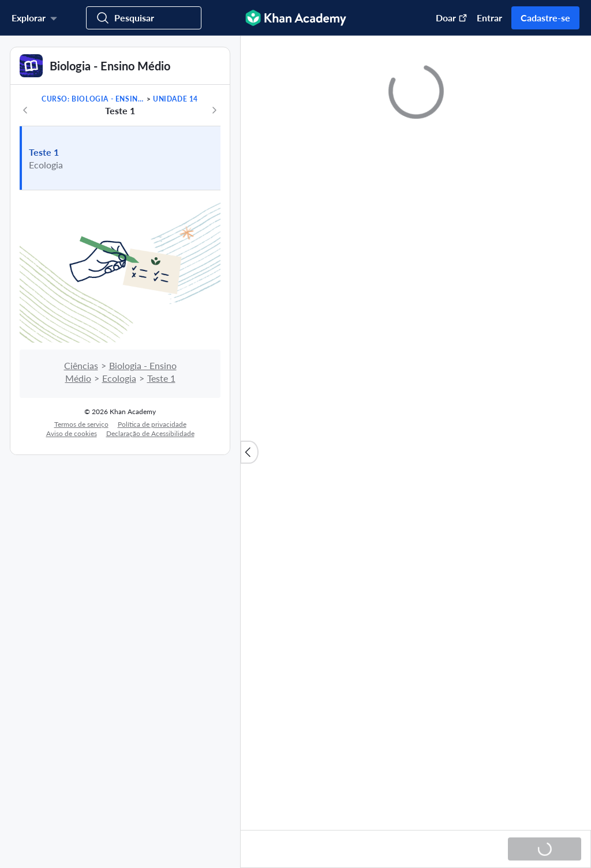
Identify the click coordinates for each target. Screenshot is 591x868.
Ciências (81, 365)
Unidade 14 (175, 99)
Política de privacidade (152, 424)
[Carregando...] (545, 849)
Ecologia (119, 378)
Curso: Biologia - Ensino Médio (93, 99)
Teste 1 (44, 152)
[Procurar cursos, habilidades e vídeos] (144, 18)
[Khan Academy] (296, 18)
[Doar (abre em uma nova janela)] (446, 18)
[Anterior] (25, 110)
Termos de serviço (81, 424)
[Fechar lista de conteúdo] (249, 452)
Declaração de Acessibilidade (150, 433)
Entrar (489, 18)
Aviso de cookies (72, 433)
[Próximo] (214, 110)
